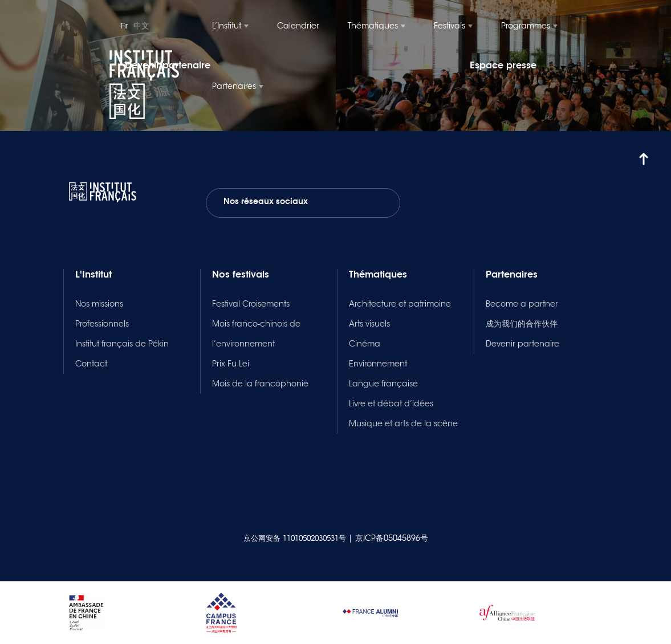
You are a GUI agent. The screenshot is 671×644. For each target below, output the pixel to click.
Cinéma (365, 344)
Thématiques (373, 26)
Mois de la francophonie (260, 384)
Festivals (450, 26)
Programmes (526, 26)
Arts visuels (369, 324)
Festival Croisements (251, 304)
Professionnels (102, 324)
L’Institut (227, 26)
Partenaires (234, 86)
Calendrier (298, 26)
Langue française (383, 384)
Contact (91, 364)
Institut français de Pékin (122, 344)
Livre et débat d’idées (391, 403)
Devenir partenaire (522, 344)
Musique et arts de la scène (403, 423)
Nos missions (99, 304)
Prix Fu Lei (231, 364)
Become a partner (522, 304)
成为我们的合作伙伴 (522, 324)
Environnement (378, 364)
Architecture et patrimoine (400, 304)
